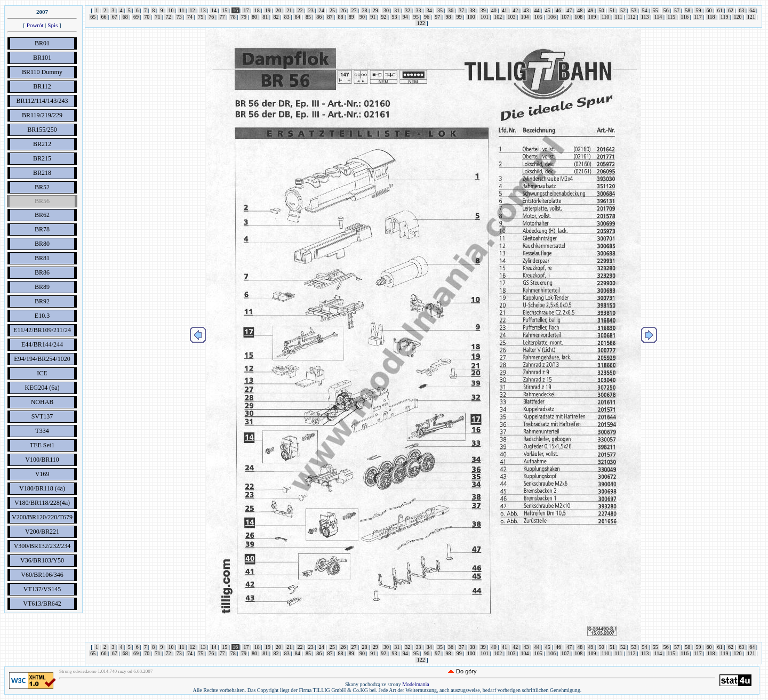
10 (171, 10)
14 (214, 10)
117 (698, 17)
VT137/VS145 (42, 589)
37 (462, 10)
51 (612, 10)
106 (551, 17)
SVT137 (42, 416)
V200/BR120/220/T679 (42, 517)
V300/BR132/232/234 (42, 546)
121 (751, 17)
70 (147, 17)
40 (494, 10)
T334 (42, 431)
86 (319, 17)
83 (287, 17)
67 (114, 17)
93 (394, 17)
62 (730, 10)
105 (538, 17)
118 (711, 17)
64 (752, 10)
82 (276, 17)
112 (631, 17)
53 (634, 10)
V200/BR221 (42, 532)
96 (427, 17)
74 (190, 17)
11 (182, 10)
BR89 (42, 287)
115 (671, 17)
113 (645, 17)
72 (168, 17)
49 (591, 10)
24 (321, 10)
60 (709, 10)
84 (297, 17)
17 (246, 10)
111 (618, 17)
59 (698, 10)
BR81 (42, 258)
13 (203, 10)
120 (738, 17)
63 (742, 10)
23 (311, 10)
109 (592, 17)
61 (720, 10)
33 (418, 10)
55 (655, 10)
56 (666, 10)
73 (179, 17)
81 (265, 17)
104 (525, 17)
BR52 (42, 187)
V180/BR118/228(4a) (42, 503)
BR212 (42, 144)
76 (211, 17)
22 (300, 10)
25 (333, 10)
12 (192, 10)
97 (438, 17)
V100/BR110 (42, 460)
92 (384, 17)
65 (93, 17)
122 (421, 23)
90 (362, 17)
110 (605, 17)
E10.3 (42, 316)
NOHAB (42, 402)
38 (472, 10)
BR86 (42, 272)
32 (408, 10)
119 (724, 17)
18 (257, 10)
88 (341, 17)
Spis (53, 25)
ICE (42, 373)
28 (365, 10)
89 (351, 17)
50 (601, 10)
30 (386, 10)
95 (416, 17)
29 (375, 10)
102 (498, 17)
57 (677, 10)
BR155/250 (42, 130)
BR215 (42, 158)
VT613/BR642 (42, 604)
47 (569, 10)
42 (515, 10)
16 (235, 10)
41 (505, 10)
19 (267, 10)
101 (485, 17)
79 (243, 17)
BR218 (42, 173)
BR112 (42, 86)
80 (255, 17)
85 (309, 17)
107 (565, 17)
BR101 (42, 58)
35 (440, 10)
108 (579, 17)
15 (225, 10)
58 (688, 10)
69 (136, 17)
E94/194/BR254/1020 (42, 359)
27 (354, 10)
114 (658, 17)
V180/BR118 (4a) (42, 488)
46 (558, 10)
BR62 (42, 215)
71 (158, 17)
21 (289, 10)
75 (201, 17)
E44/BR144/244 (42, 344)
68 (125, 17)
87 (330, 17)
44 (537, 10)
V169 (42, 474)
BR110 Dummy (42, 72)
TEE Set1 (42, 445)
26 (343, 10)
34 (429, 10)
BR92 (42, 301)
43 (526, 10)
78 (233, 17)
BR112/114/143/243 (42, 101)
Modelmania (416, 684)
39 (483, 10)
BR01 (42, 43)
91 (373, 17)
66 (104, 17)
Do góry (466, 671)
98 (448, 17)
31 (397, 10)
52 (623, 10)
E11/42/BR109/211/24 (42, 330)
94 (405, 17)
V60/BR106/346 (42, 575)
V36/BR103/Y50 (42, 560)
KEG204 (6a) (42, 388)
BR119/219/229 (42, 115)
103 (511, 17)
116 (685, 17)
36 (451, 10)
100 (471, 17)
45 (547, 10)
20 (279, 10)
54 (645, 10)
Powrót (35, 25)
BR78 (42, 229)
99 (459, 17)
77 (222, 17)
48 (580, 10)
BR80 (42, 244)
